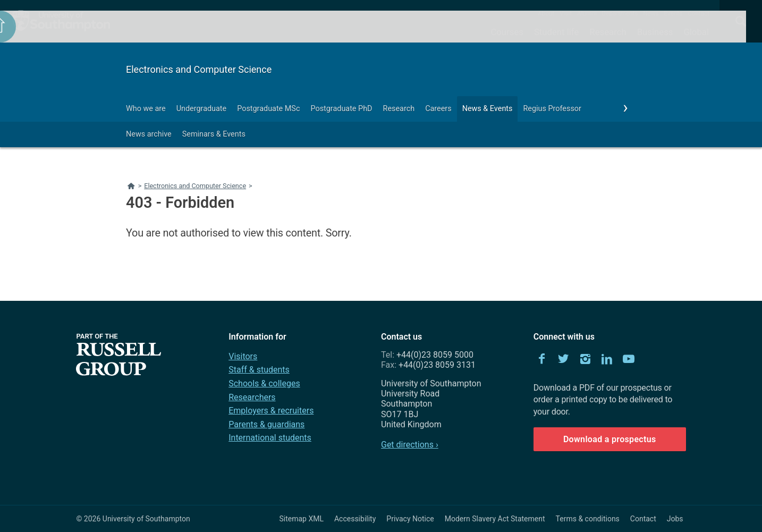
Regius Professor (552, 109)
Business (655, 32)
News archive (149, 134)
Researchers (252, 397)
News (651, 13)
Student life (556, 32)
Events (674, 13)
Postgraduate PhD (341, 109)
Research (608, 32)
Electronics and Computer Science (199, 69)
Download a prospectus (610, 439)
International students (270, 438)
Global (696, 32)
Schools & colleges (264, 383)
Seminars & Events (214, 134)
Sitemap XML (301, 519)
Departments (620, 13)
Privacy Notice (410, 519)
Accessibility (355, 519)
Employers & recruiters (271, 411)
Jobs (675, 519)
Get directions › (410, 445)
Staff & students (259, 370)
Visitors (243, 356)
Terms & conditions (588, 519)
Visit (566, 13)
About (546, 13)
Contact (698, 13)
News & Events (488, 109)
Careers (438, 109)
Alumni (587, 13)
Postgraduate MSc (268, 109)
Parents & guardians (266, 424)
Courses (507, 32)
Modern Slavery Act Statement (495, 519)
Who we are (146, 109)
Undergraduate (202, 109)
